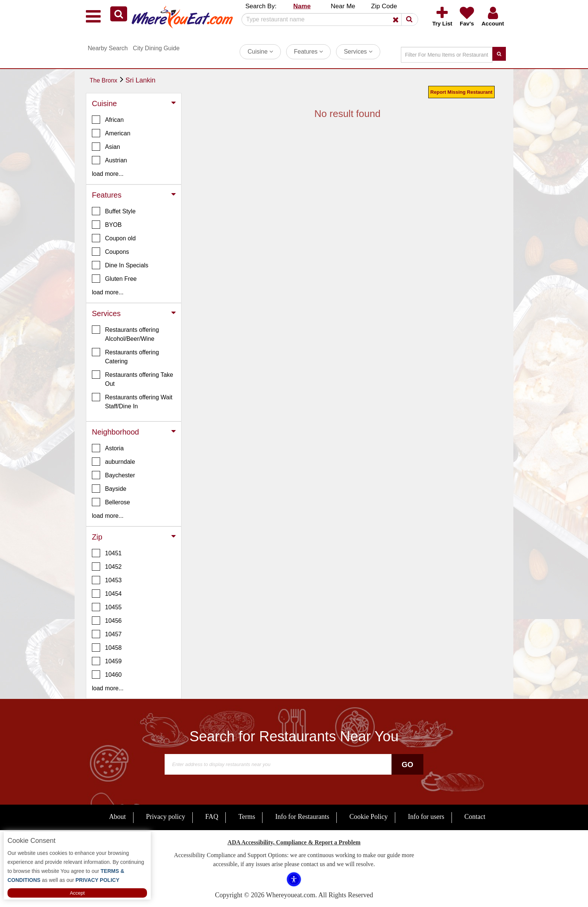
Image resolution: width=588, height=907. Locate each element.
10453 (107, 580)
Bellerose (111, 502)
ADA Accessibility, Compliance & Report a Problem (294, 842)
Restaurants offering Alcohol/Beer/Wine (125, 334)
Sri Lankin (140, 80)
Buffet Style (114, 211)
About (118, 817)
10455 (107, 607)
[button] (119, 14)
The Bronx (103, 80)
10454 (107, 594)
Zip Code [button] (384, 6)
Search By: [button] (261, 6)
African (108, 120)
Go (407, 765)
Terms (247, 817)
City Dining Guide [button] (156, 48)
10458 (107, 648)
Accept (77, 893)
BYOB (107, 225)
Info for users (426, 817)
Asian (106, 147)
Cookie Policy (369, 817)
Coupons (110, 252)
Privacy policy (165, 817)
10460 (107, 675)
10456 (107, 621)
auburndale (113, 462)
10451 (107, 553)
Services (358, 52)
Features (309, 52)
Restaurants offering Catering (125, 356)
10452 (107, 567)
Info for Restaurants (302, 817)
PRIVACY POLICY (97, 880)
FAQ (212, 817)
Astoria (108, 448)
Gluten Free (114, 279)
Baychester (113, 475)
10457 (107, 634)
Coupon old (114, 238)
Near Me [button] (343, 6)
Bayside (109, 489)
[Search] (327, 19)
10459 (107, 661)
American (111, 133)
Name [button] (302, 6)
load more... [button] (108, 174)
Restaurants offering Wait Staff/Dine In (132, 401)
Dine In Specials (120, 265)
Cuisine (260, 52)
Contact (475, 817)
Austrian (109, 160)
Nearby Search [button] (108, 48)
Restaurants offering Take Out (133, 379)
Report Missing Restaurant (461, 92)
